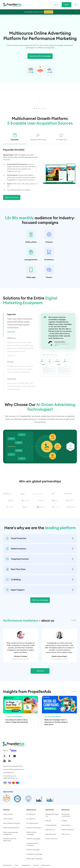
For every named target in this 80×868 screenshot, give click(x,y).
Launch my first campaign (40, 56)
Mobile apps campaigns (34, 866)
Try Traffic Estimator (12, 580)
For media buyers (32, 838)
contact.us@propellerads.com (13, 785)
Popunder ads (50, 843)
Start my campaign (40, 609)
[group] (21, 727)
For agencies (31, 834)
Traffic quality (8, 831)
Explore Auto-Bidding (13, 590)
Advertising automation (11, 841)
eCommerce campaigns (34, 862)
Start (67, 5)
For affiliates (31, 831)
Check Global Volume (13, 559)
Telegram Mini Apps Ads (52, 832)
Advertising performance (12, 838)
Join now (40, 686)
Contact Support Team (13, 600)
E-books (64, 836)
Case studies (66, 840)
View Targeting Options (13, 570)
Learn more (11, 340)
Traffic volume (8, 834)
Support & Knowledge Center (13, 781)
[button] (35, 109)
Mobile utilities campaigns (31, 846)
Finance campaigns (33, 859)
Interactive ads (51, 847)
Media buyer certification (66, 832)
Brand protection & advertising (10, 851)
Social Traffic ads (51, 850)
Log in (56, 5)
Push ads (48, 836)
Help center (66, 847)
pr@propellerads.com (10, 794)
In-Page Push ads (51, 840)
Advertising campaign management (11, 846)
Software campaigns (33, 850)
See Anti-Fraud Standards (14, 549)
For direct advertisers (34, 841)
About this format (12, 197)
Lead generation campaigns (32, 854)
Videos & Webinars (68, 843)
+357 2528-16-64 (9, 789)
